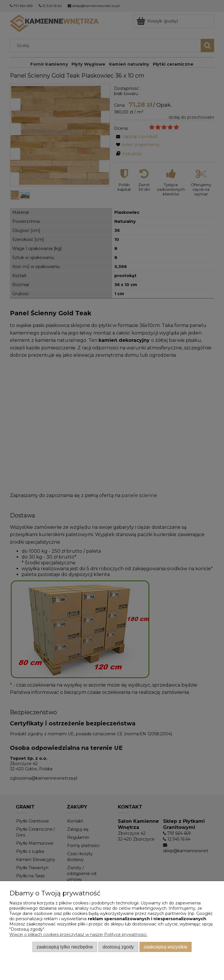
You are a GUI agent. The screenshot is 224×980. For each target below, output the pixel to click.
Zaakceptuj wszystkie (166, 947)
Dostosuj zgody (118, 947)
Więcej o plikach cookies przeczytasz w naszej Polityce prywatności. (78, 935)
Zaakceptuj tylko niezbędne (65, 947)
